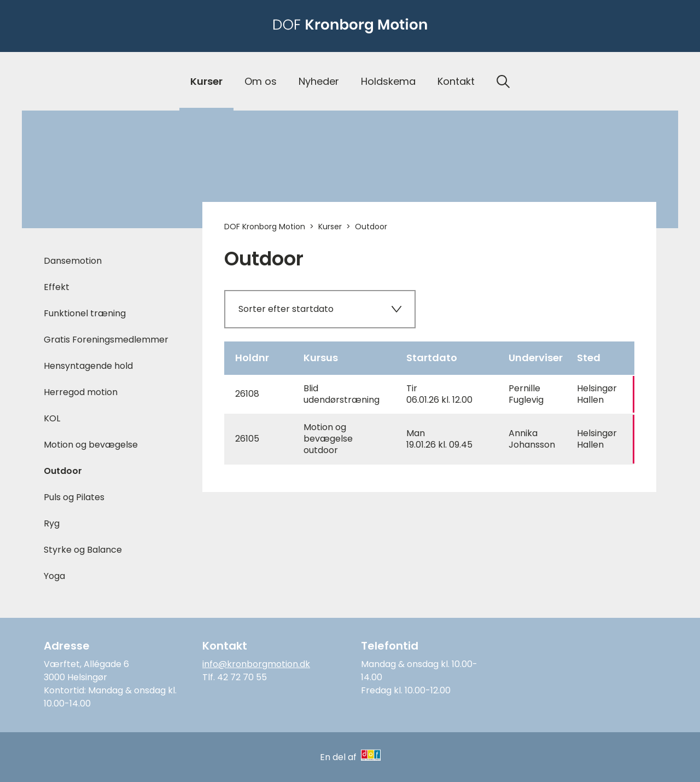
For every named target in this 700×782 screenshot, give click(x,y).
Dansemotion (73, 261)
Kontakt (456, 81)
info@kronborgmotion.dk (256, 664)
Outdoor (63, 471)
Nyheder (319, 81)
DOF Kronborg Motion (265, 227)
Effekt (57, 287)
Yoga (54, 576)
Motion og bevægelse (91, 445)
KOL (52, 418)
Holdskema (388, 81)
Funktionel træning (85, 313)
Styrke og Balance (83, 550)
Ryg (52, 523)
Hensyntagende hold (88, 366)
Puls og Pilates (74, 497)
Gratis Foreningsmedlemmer (106, 340)
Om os (261, 81)
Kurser (206, 81)
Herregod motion (81, 392)
